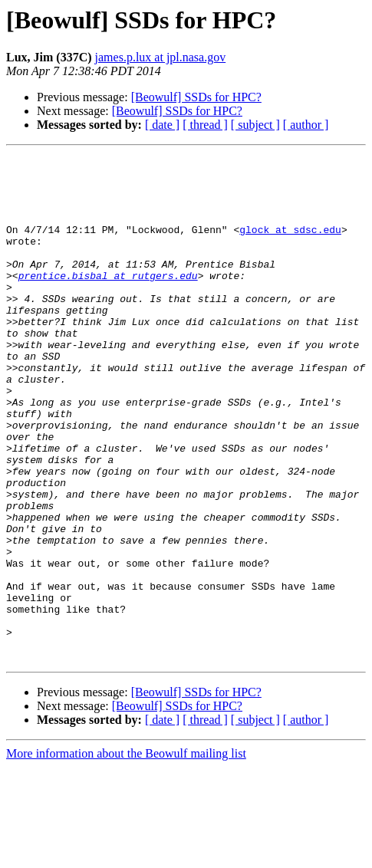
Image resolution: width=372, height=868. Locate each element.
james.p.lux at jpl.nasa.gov (161, 57)
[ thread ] (205, 125)
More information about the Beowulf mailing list (126, 855)
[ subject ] (255, 125)
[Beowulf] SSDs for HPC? (196, 97)
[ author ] (306, 125)
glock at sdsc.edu (290, 245)
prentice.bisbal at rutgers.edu (108, 301)
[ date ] (162, 125)
